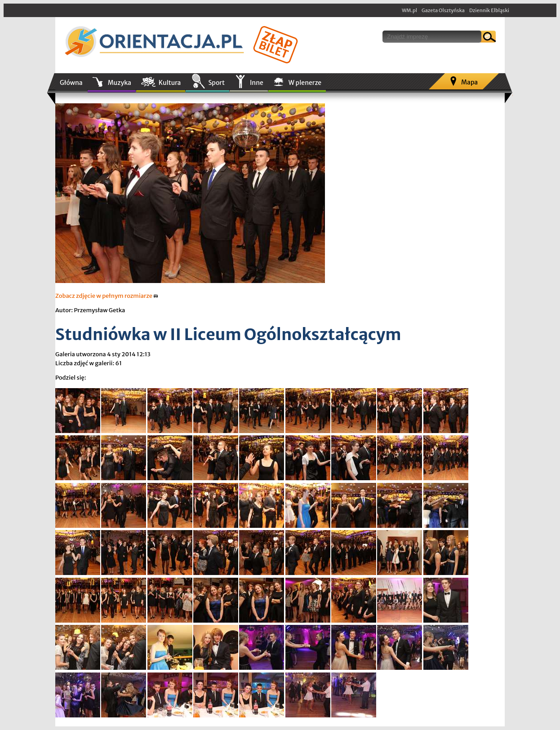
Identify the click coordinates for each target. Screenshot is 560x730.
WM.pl (409, 10)
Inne (257, 83)
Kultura (170, 83)
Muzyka (120, 83)
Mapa (469, 82)
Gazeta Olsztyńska (443, 10)
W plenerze (305, 83)
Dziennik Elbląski (489, 10)
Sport (216, 83)
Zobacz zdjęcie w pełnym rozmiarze (107, 296)
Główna (71, 83)
